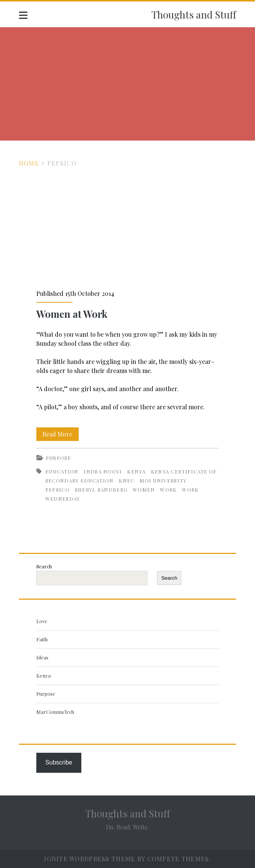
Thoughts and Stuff (194, 15)
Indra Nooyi (103, 471)
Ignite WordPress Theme (89, 859)
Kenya (136, 471)
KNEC (127, 480)
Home (29, 163)
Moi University (163, 480)
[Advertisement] (127, 84)
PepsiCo (58, 490)
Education (62, 471)
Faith (42, 639)
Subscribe (59, 762)
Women (144, 490)
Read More (61, 434)
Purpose (58, 458)
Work (168, 490)
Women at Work (127, 228)
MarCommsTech (55, 712)
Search (44, 566)
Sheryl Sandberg (101, 490)
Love (42, 621)
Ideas (42, 657)
